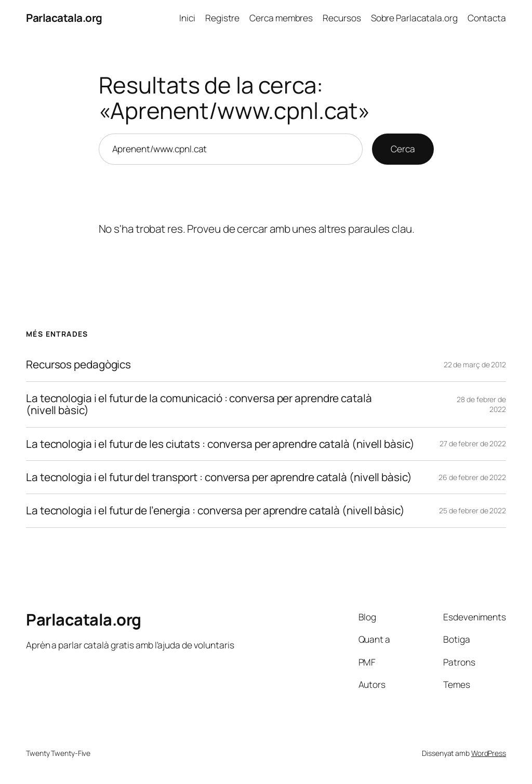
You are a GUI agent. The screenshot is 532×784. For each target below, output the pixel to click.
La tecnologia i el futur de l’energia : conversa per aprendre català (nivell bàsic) (215, 510)
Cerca (403, 149)
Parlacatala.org (64, 18)
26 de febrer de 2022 (472, 477)
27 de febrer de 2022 (473, 443)
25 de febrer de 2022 (473, 510)
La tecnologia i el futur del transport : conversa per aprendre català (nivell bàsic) (219, 477)
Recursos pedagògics (78, 364)
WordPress (489, 753)
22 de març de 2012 (475, 364)
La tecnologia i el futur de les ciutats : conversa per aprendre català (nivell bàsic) (220, 444)
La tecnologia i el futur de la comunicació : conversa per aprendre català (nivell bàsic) (199, 404)
